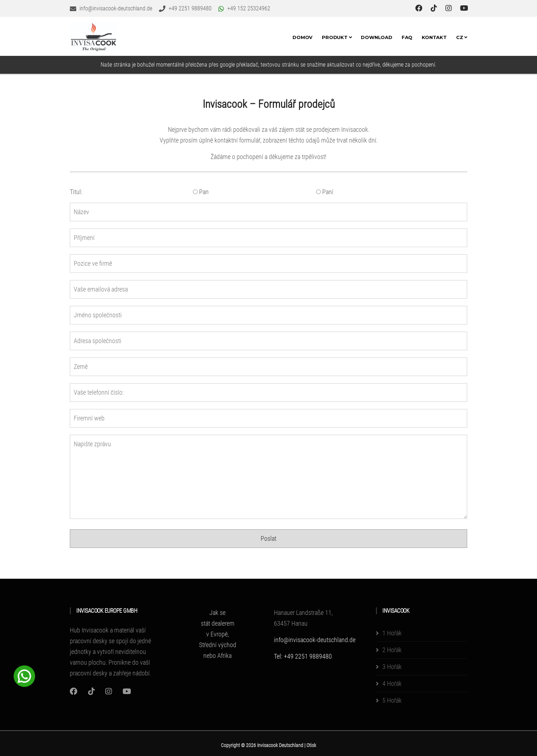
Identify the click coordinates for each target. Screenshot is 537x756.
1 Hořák (392, 633)
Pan (201, 192)
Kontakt (434, 37)
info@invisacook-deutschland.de (315, 640)
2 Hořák (392, 650)
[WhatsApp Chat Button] (24, 675)
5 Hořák (392, 700)
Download (376, 37)
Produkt (337, 37)
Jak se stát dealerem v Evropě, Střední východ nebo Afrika (218, 634)
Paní (325, 192)
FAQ (407, 37)
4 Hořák (392, 683)
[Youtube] (127, 691)
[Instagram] (74, 691)
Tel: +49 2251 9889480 (303, 656)
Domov (303, 37)
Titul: (76, 192)
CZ (462, 37)
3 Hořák (392, 667)
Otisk (311, 745)
